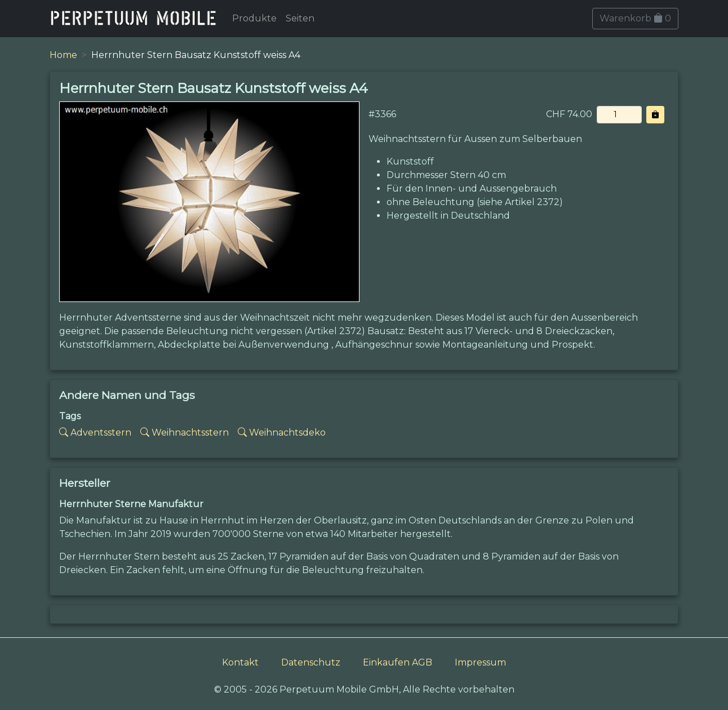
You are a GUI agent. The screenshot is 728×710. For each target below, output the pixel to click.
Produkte (254, 18)
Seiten (300, 18)
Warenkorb (635, 18)
